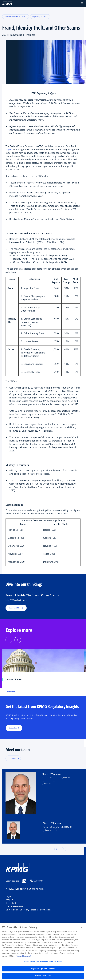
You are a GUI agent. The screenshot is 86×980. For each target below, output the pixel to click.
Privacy (9, 900)
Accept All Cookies (43, 976)
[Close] (82, 927)
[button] (82, 3)
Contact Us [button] (12, 758)
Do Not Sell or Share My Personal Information (28, 910)
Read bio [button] (48, 783)
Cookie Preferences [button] (15, 906)
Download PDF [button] (16, 608)
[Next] (18, 640)
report (9, 150)
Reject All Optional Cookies (43, 969)
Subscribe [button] (13, 728)
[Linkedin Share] (24, 881)
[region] (43, 951)
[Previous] (9, 640)
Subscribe (37, 881)
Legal (8, 896)
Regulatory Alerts (40, 16)
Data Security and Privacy (16, 16)
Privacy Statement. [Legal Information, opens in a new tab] (23, 956)
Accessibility (12, 903)
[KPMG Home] (7, 3)
